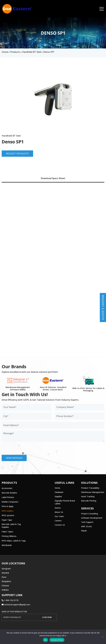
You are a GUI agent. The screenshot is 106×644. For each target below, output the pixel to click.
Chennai (5, 586)
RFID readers (8, 511)
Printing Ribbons (9, 536)
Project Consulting (90, 514)
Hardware (59, 492)
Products (15, 52)
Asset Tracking (88, 496)
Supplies (58, 496)
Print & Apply (8, 506)
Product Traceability (90, 488)
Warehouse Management (93, 492)
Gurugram (6, 569)
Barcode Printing (89, 501)
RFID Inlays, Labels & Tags (14, 541)
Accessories (7, 488)
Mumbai (5, 573)
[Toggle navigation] (102, 9)
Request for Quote (17, 154)
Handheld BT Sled (32, 52)
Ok (45, 640)
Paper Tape (7, 520)
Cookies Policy (57, 640)
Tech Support (87, 522)
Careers (58, 521)
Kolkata (5, 590)
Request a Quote (103, 308)
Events (58, 508)
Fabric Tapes (7, 532)
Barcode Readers (9, 493)
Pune (4, 577)
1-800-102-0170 (10, 600)
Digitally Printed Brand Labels (65, 502)
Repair (84, 531)
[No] (103, 637)
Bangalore (6, 581)
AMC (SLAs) (86, 526)
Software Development (92, 518)
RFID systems (8, 515)
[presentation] (23, 449)
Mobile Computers (10, 502)
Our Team (59, 516)
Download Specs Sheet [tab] (53, 178)
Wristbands (7, 545)
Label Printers (8, 497)
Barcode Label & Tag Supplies (11, 526)
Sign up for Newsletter (14, 612)
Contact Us (60, 525)
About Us (59, 512)
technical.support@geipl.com (16, 605)
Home (5, 52)
